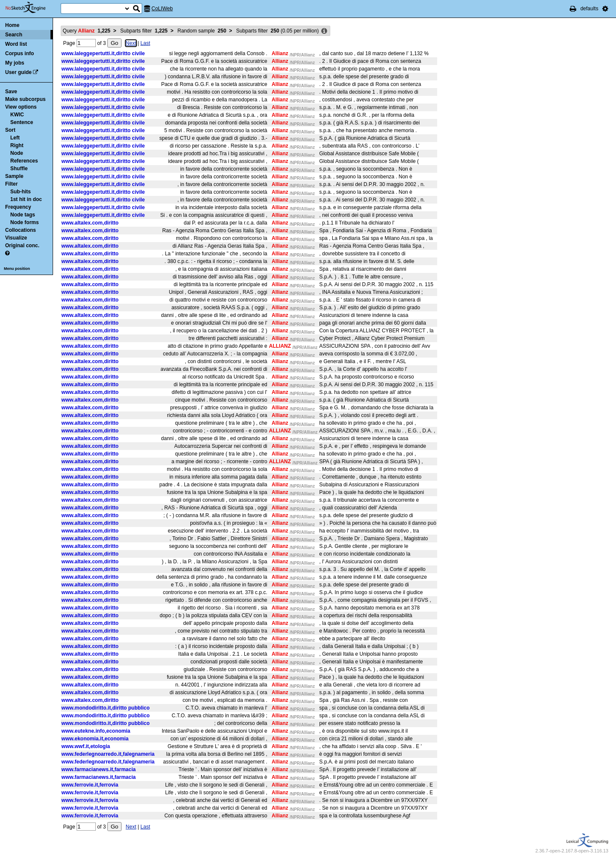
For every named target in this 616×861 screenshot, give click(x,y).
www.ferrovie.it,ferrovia (90, 785)
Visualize (16, 238)
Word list (16, 44)
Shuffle (19, 169)
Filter (11, 184)
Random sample (202, 31)
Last (145, 43)
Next (131, 43)
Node (17, 153)
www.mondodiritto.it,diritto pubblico (106, 708)
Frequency (18, 207)
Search (14, 35)
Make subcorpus (25, 99)
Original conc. (22, 246)
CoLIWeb (162, 9)
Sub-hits (21, 192)
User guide (18, 72)
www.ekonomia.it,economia (95, 739)
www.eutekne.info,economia (96, 731)
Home (12, 25)
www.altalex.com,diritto (90, 223)
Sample (14, 176)
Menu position (17, 269)
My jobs (15, 63)
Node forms (25, 222)
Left (15, 138)
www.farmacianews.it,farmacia (99, 769)
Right (17, 145)
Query (87, 31)
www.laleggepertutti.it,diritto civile (103, 53)
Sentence (22, 122)
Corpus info (19, 53)
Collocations (21, 230)
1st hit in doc (26, 199)
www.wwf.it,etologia (86, 746)
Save (11, 92)
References (24, 161)
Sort (10, 130)
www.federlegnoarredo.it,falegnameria (108, 754)
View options (21, 107)
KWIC (17, 115)
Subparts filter (144, 31)
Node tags (23, 215)
